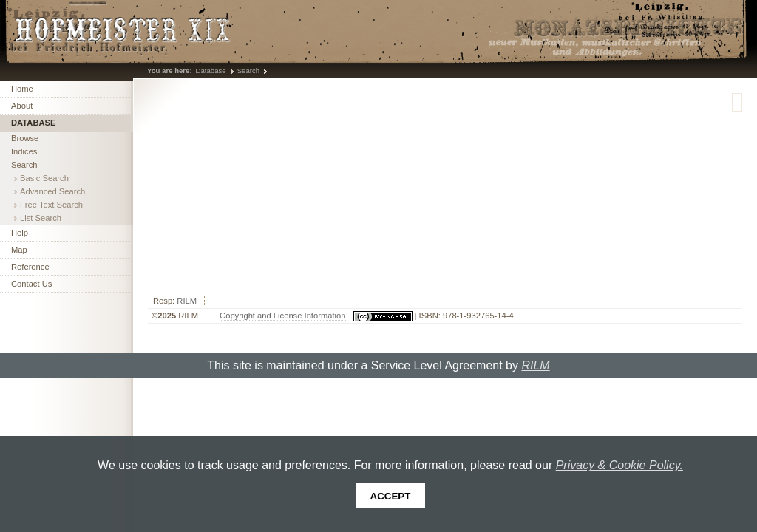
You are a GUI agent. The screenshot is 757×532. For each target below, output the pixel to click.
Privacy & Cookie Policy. (619, 465)
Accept (391, 496)
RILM (187, 301)
